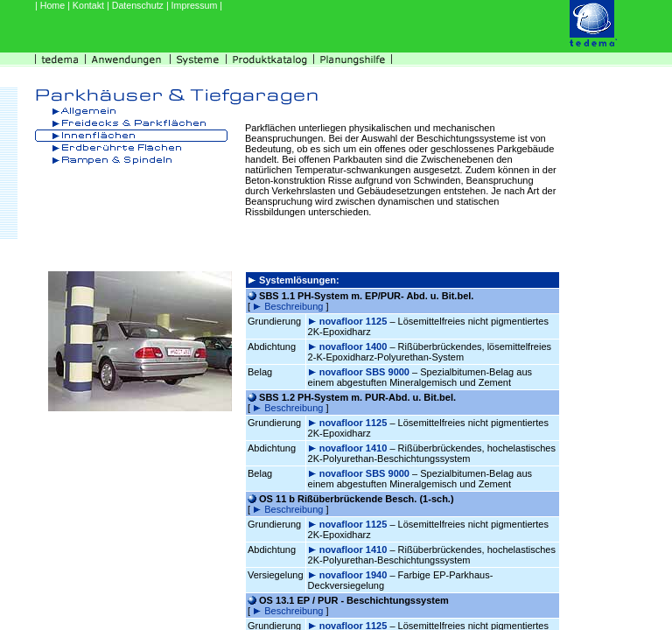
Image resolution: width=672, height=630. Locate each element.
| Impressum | (194, 5)
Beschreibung (295, 306)
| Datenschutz (136, 5)
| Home (51, 5)
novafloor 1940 (355, 575)
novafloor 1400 (355, 346)
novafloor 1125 (355, 321)
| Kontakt (87, 5)
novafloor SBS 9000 (366, 372)
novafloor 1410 (355, 448)
